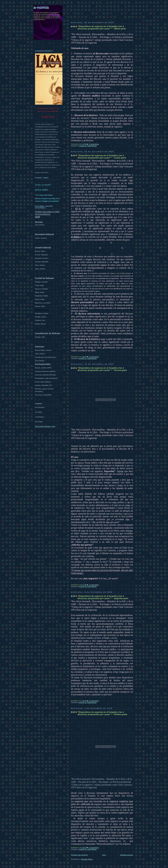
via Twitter (39, 412)
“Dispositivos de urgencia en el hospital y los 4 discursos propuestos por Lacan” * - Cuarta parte (102, 157)
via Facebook (40, 407)
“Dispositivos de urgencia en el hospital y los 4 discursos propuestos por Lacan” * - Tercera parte (102, 369)
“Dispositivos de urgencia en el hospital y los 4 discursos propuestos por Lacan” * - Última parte (102, 27)
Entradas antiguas (127, 855)
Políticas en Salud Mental (88, 146)
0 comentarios (94, 144)
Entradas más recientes (79, 855)
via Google (39, 422)
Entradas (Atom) (87, 859)
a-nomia (41, 7)
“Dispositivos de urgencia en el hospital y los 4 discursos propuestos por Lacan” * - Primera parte (102, 713)
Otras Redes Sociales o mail (45, 426)
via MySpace (40, 417)
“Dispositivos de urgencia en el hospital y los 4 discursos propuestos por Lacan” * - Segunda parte (103, 597)
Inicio (104, 855)
